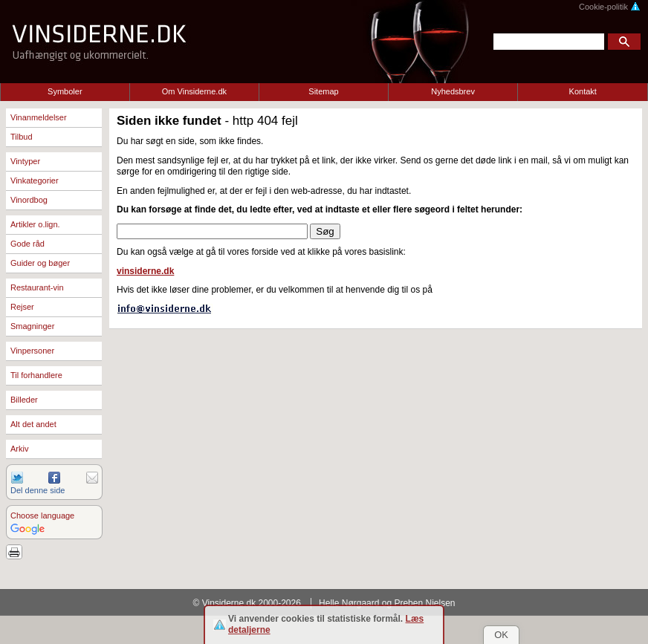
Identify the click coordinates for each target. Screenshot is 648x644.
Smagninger (32, 326)
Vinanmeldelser (39, 117)
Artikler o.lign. (35, 224)
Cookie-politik (610, 7)
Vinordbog (29, 200)
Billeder (24, 400)
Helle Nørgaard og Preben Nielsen (387, 603)
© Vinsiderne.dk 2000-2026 (247, 603)
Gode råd (27, 244)
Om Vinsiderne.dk (194, 91)
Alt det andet (33, 424)
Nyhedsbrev (453, 91)
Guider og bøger (40, 263)
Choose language (42, 515)
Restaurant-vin (37, 287)
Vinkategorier (35, 180)
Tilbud (22, 137)
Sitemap (323, 91)
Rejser (22, 307)
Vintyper (25, 161)
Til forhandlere (36, 375)
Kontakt (583, 91)
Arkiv (19, 449)
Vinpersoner (32, 351)
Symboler (65, 91)
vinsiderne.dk (145, 271)
